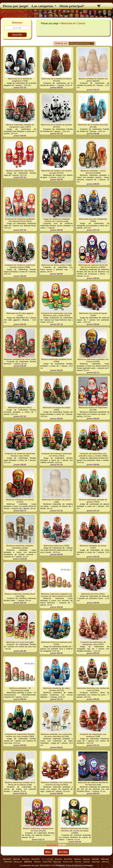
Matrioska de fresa (90, 594)
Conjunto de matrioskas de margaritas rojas (93, 643)
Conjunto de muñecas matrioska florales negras (20, 266)
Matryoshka (7, 859)
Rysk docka (68, 859)
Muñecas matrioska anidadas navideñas (20, 547)
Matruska (87, 862)
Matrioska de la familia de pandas (56, 125)
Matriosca (78, 862)
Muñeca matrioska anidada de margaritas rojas (20, 126)
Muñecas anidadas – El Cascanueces (20, 689)
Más (48, 852)
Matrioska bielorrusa (53, 546)
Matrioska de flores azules (54, 265)
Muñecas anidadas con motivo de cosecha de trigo (57, 784)
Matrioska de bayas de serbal (56, 408)
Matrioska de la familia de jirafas (93, 125)
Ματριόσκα (57, 862)
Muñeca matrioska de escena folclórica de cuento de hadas (75, 830)
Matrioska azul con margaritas (93, 219)
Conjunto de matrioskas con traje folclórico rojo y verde (56, 314)
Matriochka (26, 859)
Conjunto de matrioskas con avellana (93, 735)
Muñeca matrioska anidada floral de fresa (38, 830)
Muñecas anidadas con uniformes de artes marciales (56, 735)
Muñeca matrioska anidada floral (57, 359)
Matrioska (16, 859)
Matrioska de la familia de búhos (56, 79)
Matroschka (36, 859)
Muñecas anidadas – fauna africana (93, 172)
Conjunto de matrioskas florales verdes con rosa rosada (20, 735)
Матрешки (58, 859)
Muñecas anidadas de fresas (17, 359)
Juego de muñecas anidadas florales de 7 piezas (56, 220)
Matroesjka (105, 859)
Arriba (63, 852)
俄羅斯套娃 (28, 862)
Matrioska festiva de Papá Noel (93, 408)
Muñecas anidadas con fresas (20, 500)
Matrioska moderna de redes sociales (57, 689)
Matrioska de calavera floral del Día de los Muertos (93, 266)
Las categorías (42, 6)
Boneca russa (68, 862)
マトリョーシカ (47, 859)
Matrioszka (8, 862)
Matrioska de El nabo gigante (20, 313)
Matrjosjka (86, 859)
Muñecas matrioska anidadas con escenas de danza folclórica (56, 595)
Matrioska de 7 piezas (73, 23)
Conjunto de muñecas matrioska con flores (56, 455)
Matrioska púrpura (17, 408)
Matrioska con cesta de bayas (93, 313)
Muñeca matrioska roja (17, 171)
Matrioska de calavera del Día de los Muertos (93, 784)
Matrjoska (37, 862)
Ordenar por (61, 43)
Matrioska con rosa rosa (17, 642)
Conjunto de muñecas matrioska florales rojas (20, 455)
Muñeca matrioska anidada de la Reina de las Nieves (20, 784)
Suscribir (17, 35)
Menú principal (71, 6)
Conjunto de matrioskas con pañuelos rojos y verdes (92, 455)
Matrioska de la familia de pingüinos (20, 80)
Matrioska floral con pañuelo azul (56, 642)
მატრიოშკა (47, 862)
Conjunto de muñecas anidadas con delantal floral (20, 220)
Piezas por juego (14, 6)
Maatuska (78, 859)
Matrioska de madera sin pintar (56, 500)
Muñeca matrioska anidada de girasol (93, 501)
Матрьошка (18, 862)
